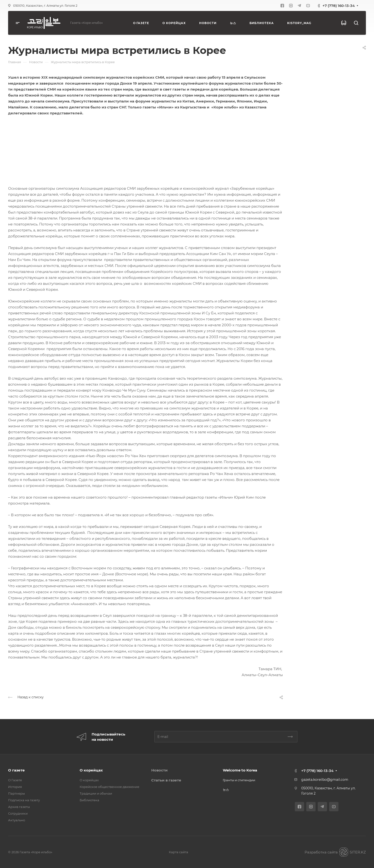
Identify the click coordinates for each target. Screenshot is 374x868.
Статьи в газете (166, 780)
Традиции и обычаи (96, 793)
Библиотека (89, 800)
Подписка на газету (24, 800)
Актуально (17, 820)
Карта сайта (179, 852)
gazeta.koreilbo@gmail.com (325, 780)
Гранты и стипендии (239, 780)
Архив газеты (19, 807)
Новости (159, 770)
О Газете (15, 780)
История (15, 787)
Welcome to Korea (240, 770)
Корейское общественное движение (109, 787)
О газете (16, 770)
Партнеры (16, 793)
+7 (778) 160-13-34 (339, 6)
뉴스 (226, 790)
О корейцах (91, 770)
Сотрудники (18, 813)
